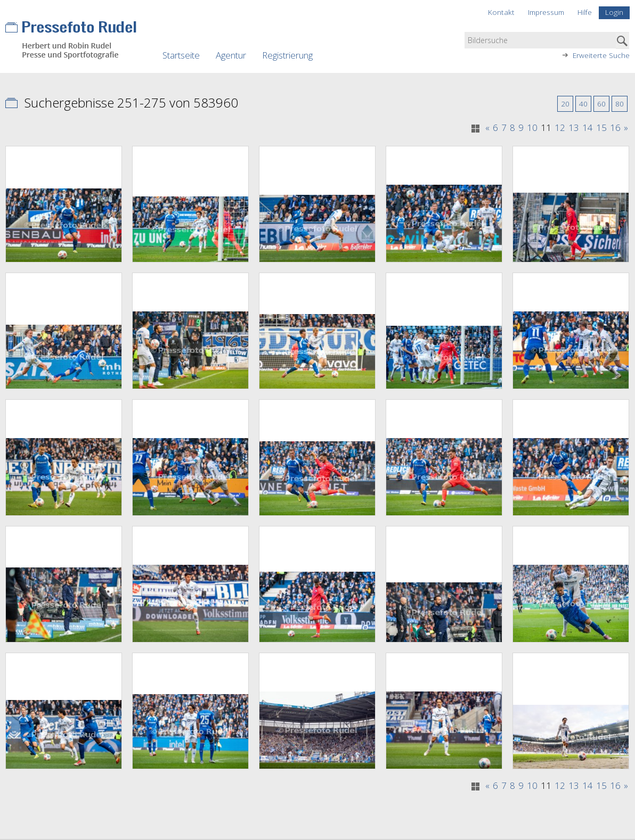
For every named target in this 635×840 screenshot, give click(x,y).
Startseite (181, 55)
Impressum (546, 12)
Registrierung (287, 55)
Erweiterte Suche (601, 55)
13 (574, 128)
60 (601, 104)
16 (615, 128)
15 (601, 128)
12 (560, 128)
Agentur (231, 55)
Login (614, 12)
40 (583, 104)
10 (532, 128)
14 (588, 128)
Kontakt (501, 12)
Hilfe (585, 12)
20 (565, 104)
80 (620, 104)
